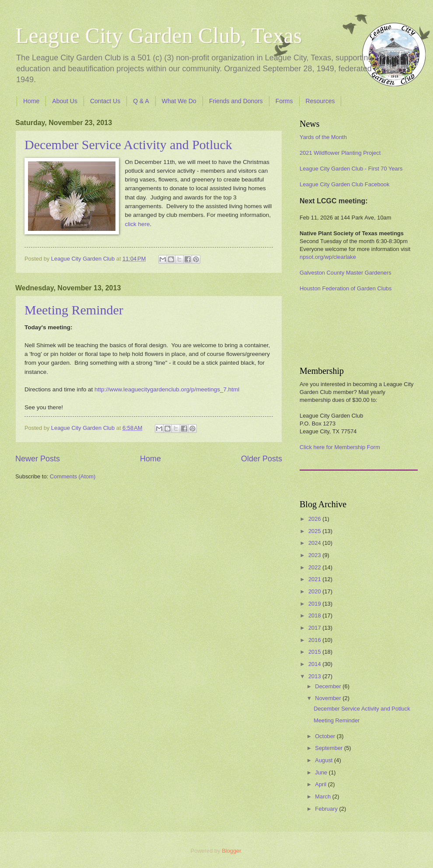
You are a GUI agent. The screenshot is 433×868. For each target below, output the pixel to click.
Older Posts (262, 459)
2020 (315, 591)
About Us (65, 101)
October (326, 736)
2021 (315, 579)
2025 (315, 531)
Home (31, 101)
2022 (315, 567)
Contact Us (105, 101)
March (323, 797)
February (327, 809)
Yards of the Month (323, 137)
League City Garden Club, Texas (159, 35)
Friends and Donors (236, 101)
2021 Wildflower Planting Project (340, 153)
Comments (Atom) (73, 476)
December (329, 686)
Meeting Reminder (74, 310)
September (330, 748)
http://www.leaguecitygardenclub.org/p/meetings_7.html (167, 389)
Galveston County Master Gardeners (346, 273)
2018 (315, 615)
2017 (315, 628)
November (329, 698)
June (322, 772)
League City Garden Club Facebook (344, 184)
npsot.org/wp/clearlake (328, 257)
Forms (284, 101)
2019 (315, 604)
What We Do (179, 101)
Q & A (141, 101)
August (325, 760)
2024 (315, 543)
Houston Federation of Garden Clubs (346, 288)
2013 (315, 676)
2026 (315, 519)
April (321, 784)
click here (138, 224)
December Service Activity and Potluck (128, 145)
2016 (315, 640)
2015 (315, 652)
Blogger (231, 851)
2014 (315, 664)
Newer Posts (38, 459)
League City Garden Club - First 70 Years (351, 169)
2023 (315, 555)
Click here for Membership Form (340, 447)
